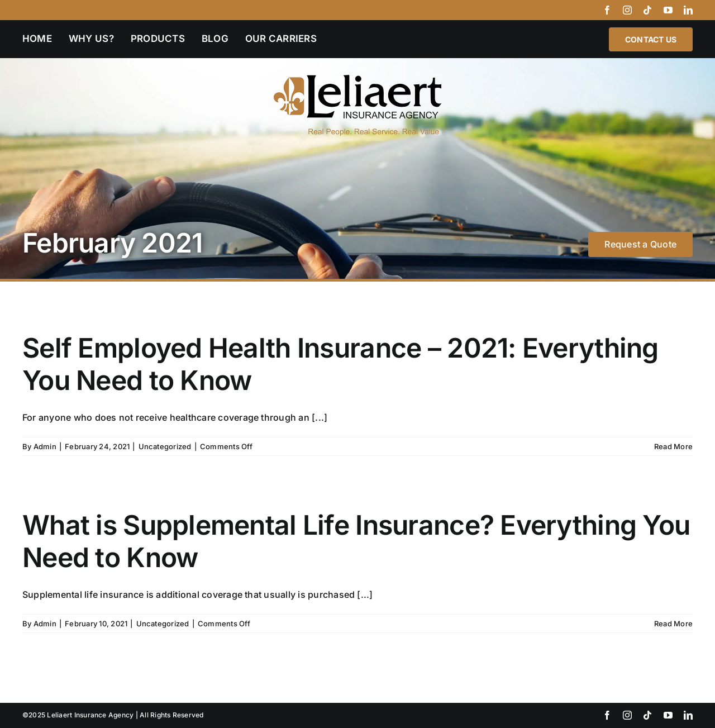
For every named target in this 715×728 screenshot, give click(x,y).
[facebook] (607, 10)
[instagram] (627, 10)
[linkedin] (688, 10)
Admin (45, 446)
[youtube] (668, 10)
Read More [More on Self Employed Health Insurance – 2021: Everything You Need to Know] (673, 446)
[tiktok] (647, 10)
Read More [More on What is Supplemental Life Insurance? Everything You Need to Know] (673, 624)
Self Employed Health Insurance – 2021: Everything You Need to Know (340, 364)
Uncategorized (165, 446)
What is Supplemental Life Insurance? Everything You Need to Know (356, 541)
